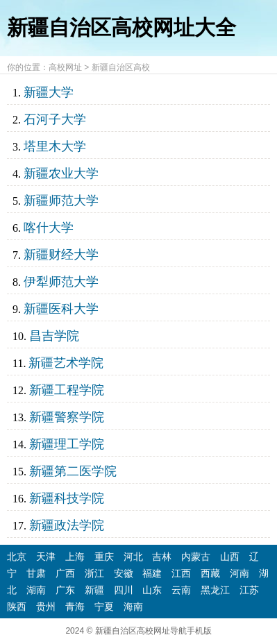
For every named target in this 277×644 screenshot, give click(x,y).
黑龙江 (215, 590)
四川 (124, 590)
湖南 (36, 590)
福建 (152, 573)
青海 (75, 607)
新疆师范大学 (61, 201)
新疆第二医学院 (73, 471)
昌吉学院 (54, 336)
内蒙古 (196, 557)
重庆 (104, 557)
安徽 (124, 573)
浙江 (94, 573)
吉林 (162, 557)
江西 (181, 573)
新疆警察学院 (67, 417)
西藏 (210, 573)
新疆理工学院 (67, 444)
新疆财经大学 (61, 255)
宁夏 (104, 607)
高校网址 (65, 67)
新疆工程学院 (67, 390)
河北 (133, 557)
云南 (181, 590)
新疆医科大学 (61, 309)
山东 (152, 590)
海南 (133, 607)
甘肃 (36, 573)
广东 (65, 590)
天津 (46, 557)
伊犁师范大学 (61, 282)
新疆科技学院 (67, 498)
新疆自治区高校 (121, 67)
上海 (75, 557)
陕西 (17, 607)
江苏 (249, 590)
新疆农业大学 (61, 173)
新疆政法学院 (67, 525)
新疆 (94, 590)
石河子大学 (55, 119)
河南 (240, 573)
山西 (230, 557)
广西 (65, 573)
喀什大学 (49, 228)
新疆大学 (49, 92)
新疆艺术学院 (66, 363)
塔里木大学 (55, 146)
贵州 (46, 607)
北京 (17, 557)
